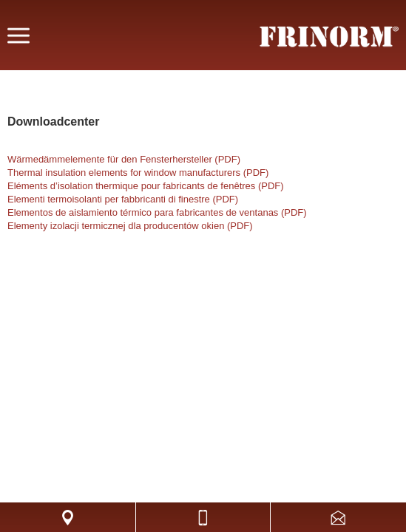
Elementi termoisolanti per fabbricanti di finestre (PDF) (123, 199)
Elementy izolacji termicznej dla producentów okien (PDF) (130, 226)
